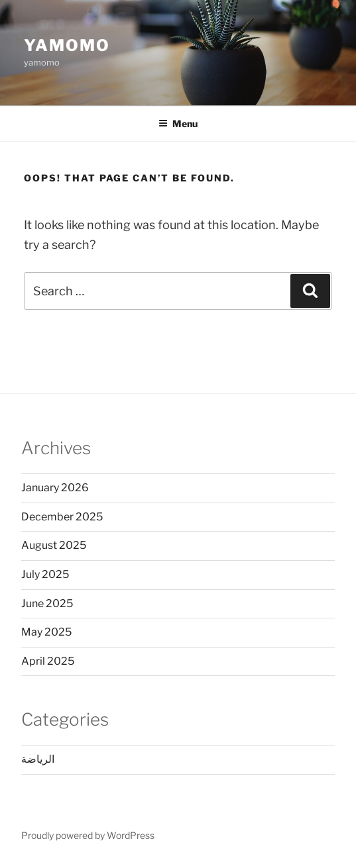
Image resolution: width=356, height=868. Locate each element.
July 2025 (45, 574)
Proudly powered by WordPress (88, 835)
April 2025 (48, 661)
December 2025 (62, 517)
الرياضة (38, 759)
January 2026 (55, 488)
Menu (178, 123)
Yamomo (67, 45)
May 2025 (46, 632)
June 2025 (47, 603)
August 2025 (54, 545)
